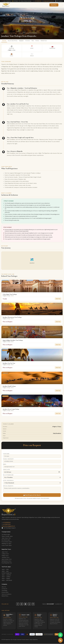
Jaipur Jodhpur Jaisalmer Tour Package (13, 340)
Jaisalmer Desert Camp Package (11, 409)
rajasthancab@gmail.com (8, 526)
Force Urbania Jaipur (7, 542)
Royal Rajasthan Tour (7, 563)
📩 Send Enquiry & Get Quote (32, 495)
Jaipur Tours (5, 552)
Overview (4, 41)
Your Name (6, 454)
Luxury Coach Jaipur (7, 546)
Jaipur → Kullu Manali (7, 581)
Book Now (54, 5)
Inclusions (30, 41)
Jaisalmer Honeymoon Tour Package (12, 317)
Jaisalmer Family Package (9, 386)
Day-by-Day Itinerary (14, 41)
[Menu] (61, 5)
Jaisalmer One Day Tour (9, 363)
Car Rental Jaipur (6, 535)
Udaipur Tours (5, 556)
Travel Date (6, 470)
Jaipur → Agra (5, 571)
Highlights (23, 41)
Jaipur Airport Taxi (6, 538)
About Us (4, 587)
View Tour (58, 299)
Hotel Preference (8, 481)
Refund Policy (5, 596)
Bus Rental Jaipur (6, 540)
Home (3, 33)
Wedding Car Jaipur (6, 544)
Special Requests (8, 486)
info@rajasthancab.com (49, 1)
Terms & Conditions (6, 594)
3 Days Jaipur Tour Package (10, 294)
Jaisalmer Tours (6, 558)
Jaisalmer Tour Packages (11, 33)
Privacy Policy (5, 593)
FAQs (35, 41)
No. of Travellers (8, 475)
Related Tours (48, 41)
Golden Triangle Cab (7, 573)
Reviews (40, 41)
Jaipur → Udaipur (6, 579)
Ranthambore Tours (6, 561)
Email (5, 465)
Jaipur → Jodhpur (6, 577)
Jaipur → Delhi (5, 570)
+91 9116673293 (6, 525)
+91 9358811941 (38, 1)
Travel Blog (4, 591)
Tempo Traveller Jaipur (7, 537)
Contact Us (4, 589)
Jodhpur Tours (5, 554)
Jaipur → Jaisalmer (6, 575)
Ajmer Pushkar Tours (7, 559)
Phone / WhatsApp (8, 459)
